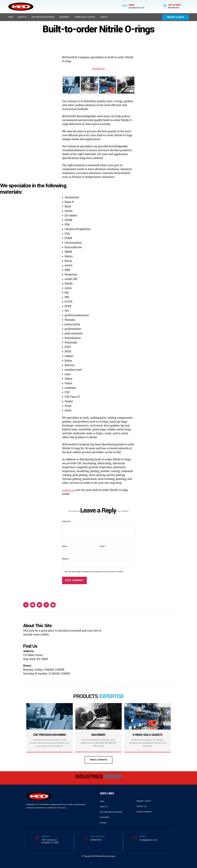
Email (103, 546)
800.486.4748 (174, 8)
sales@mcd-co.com (137, 8)
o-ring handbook (144, 812)
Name (65, 546)
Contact (104, 17)
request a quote (144, 801)
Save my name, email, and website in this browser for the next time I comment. (94, 572)
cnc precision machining (111, 812)
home (102, 801)
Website (65, 559)
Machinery (64, 17)
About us (22, 17)
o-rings (103, 823)
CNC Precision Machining (43, 17)
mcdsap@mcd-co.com (148, 840)
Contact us (98, 68)
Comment (67, 522)
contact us (142, 806)
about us (104, 807)
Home (11, 17)
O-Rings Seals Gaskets (85, 17)
